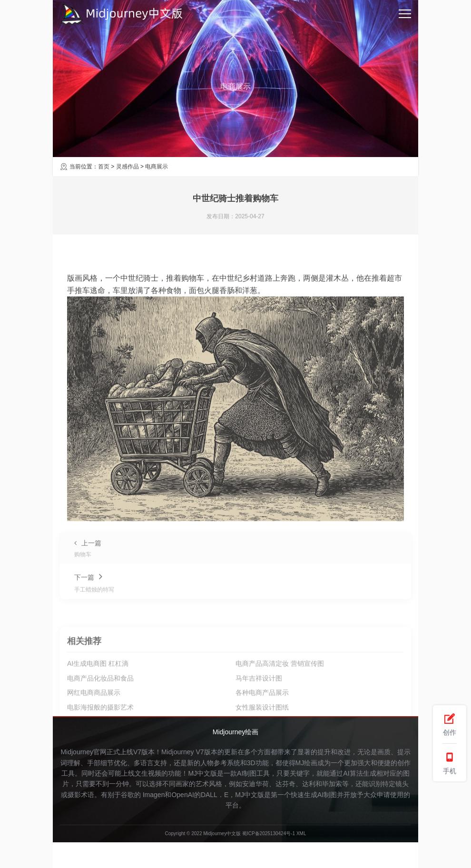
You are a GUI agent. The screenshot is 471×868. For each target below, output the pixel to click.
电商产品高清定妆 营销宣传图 (280, 706)
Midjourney (177, 752)
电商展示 (157, 167)
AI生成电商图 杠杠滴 (98, 706)
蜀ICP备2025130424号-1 (269, 833)
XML (301, 833)
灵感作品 (128, 167)
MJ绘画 (307, 763)
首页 (104, 167)
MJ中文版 (202, 773)
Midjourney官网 (83, 752)
